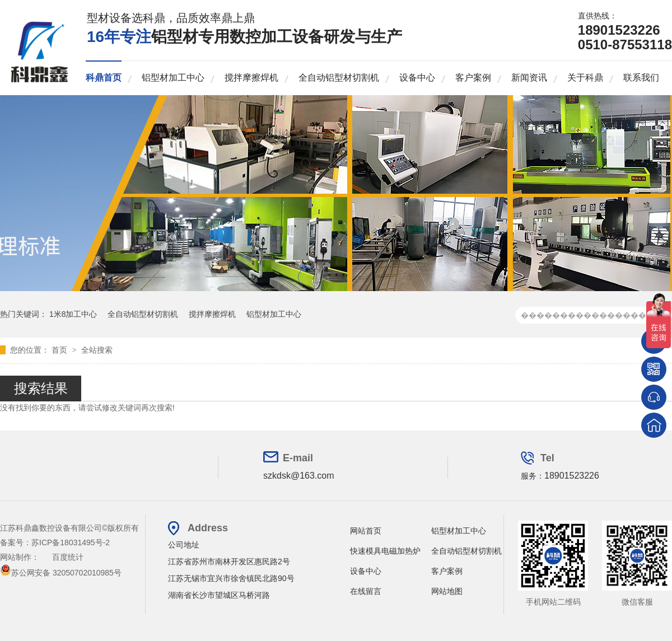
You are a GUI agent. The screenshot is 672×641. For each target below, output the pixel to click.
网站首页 (366, 531)
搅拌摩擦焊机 (251, 78)
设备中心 (417, 78)
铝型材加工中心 (173, 78)
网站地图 (447, 591)
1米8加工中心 (73, 314)
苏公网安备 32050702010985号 (61, 573)
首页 (60, 350)
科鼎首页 (104, 78)
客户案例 (473, 78)
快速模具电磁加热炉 (385, 551)
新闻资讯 (529, 78)
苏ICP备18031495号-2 (71, 542)
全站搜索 (97, 350)
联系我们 (641, 78)
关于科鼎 (585, 78)
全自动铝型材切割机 (339, 78)
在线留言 (366, 591)
